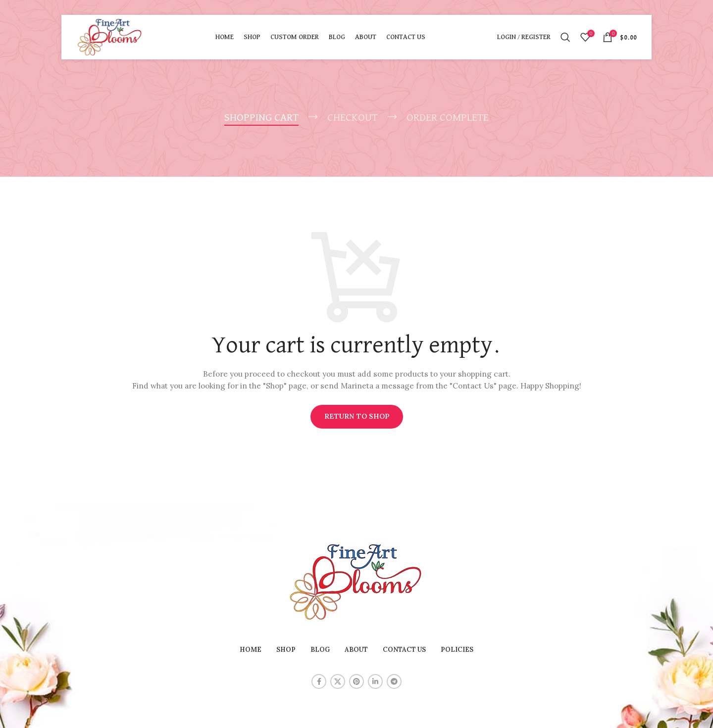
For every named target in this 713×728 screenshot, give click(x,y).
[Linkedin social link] (375, 681)
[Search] (565, 37)
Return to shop (357, 416)
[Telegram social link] (394, 681)
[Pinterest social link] (356, 681)
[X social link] (338, 681)
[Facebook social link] (319, 681)
